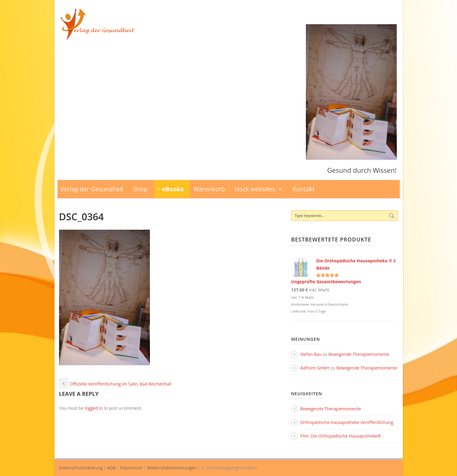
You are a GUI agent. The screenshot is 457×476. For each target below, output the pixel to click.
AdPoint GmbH (315, 368)
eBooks (173, 189)
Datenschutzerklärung (81, 468)
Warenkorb (209, 189)
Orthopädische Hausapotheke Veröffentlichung (347, 422)
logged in (94, 408)
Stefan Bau (311, 354)
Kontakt (303, 189)
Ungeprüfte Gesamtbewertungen (326, 282)
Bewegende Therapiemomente (359, 354)
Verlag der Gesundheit (92, 189)
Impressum (131, 468)
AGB (111, 468)
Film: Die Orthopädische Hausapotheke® (341, 436)
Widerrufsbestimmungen (172, 468)
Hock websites (259, 189)
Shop (141, 189)
